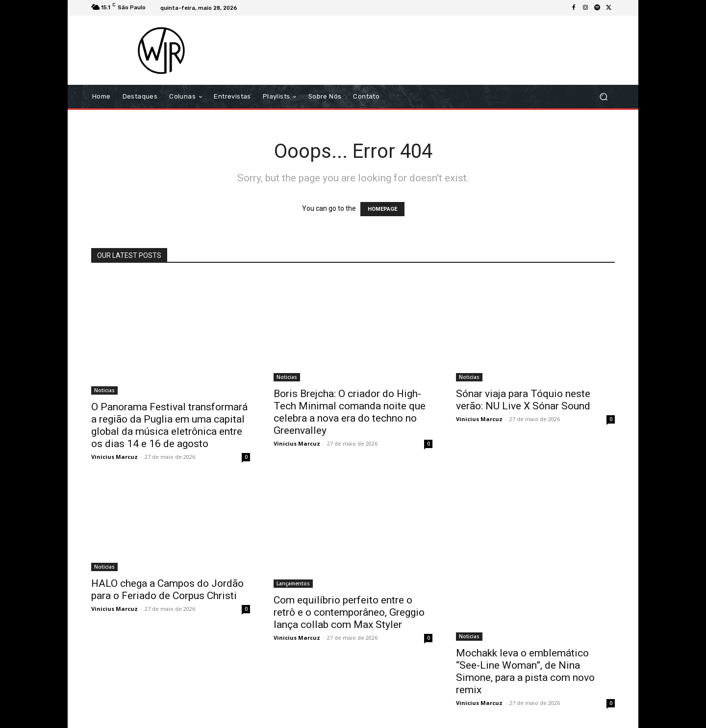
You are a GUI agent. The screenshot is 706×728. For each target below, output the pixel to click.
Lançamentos (293, 583)
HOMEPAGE (382, 209)
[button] (603, 97)
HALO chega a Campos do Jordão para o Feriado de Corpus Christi (167, 590)
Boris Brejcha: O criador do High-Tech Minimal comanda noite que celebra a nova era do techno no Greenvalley (350, 412)
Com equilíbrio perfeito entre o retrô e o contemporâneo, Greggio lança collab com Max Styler (349, 612)
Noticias (104, 390)
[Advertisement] (435, 50)
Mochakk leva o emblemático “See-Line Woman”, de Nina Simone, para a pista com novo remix (525, 671)
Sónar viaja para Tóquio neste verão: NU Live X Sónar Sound (523, 400)
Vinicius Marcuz (114, 457)
